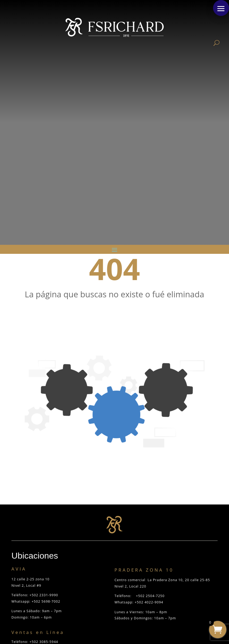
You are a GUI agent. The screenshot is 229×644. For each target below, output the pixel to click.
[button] (221, 8)
